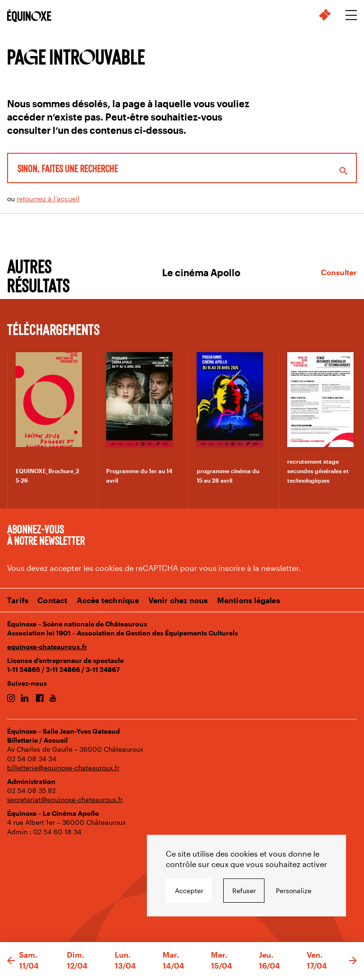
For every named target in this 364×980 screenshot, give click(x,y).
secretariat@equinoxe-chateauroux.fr (65, 799)
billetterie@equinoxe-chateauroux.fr (63, 768)
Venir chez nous (178, 600)
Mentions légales (249, 600)
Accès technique (108, 600)
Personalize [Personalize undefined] (294, 891)
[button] (11, 961)
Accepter (189, 891)
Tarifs (18, 600)
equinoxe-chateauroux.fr (47, 647)
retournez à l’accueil (48, 199)
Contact (52, 600)
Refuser (244, 891)
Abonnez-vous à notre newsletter (46, 534)
